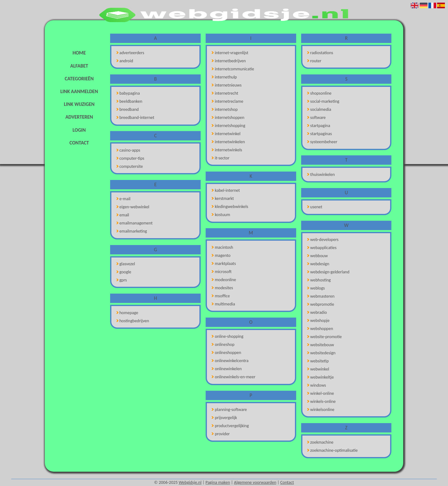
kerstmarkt (223, 198)
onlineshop (223, 344)
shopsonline (319, 93)
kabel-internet (226, 190)
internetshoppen (228, 118)
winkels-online (321, 401)
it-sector (220, 158)
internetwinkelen (228, 142)
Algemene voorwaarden (255, 482)
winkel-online (320, 393)
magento (221, 255)
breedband (128, 109)
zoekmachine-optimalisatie (332, 450)
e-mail (124, 199)
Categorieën (79, 79)
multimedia (223, 304)
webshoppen (320, 329)
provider (221, 434)
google (124, 272)
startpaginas (320, 134)
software (316, 118)
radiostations (320, 53)
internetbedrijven (229, 61)
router (314, 61)
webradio (317, 312)
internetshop (224, 109)
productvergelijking (230, 426)
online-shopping (227, 336)
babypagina (128, 93)
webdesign (318, 264)
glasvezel (126, 264)
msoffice (221, 296)
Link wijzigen (79, 104)
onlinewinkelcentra (230, 361)
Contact (79, 143)
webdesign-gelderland (328, 272)
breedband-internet (135, 118)
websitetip (318, 361)
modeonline (224, 280)
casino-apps (128, 150)
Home (79, 53)
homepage (127, 313)
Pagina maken (218, 482)
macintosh (222, 247)
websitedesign (321, 353)
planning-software (229, 410)
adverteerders (130, 53)
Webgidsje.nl (190, 482)
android (125, 61)
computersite (130, 166)
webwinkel (318, 369)
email (123, 215)
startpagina (319, 126)
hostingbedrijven (133, 321)
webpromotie (321, 304)
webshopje (318, 321)
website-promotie (324, 337)
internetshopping (228, 126)
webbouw (317, 256)
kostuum (221, 215)
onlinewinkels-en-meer (233, 377)
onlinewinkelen (226, 369)
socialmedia (319, 109)
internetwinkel (226, 134)
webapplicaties (322, 248)
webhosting (319, 280)
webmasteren (321, 296)
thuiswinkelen (321, 175)
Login (79, 130)
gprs (122, 280)
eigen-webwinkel (133, 207)
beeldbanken (129, 101)
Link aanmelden (79, 91)
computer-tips (130, 158)
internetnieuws (226, 85)
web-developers (323, 240)
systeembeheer (322, 142)
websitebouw (320, 345)
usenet (315, 207)
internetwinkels (227, 150)
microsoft (222, 272)
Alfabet (79, 66)
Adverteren (79, 117)
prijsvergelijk (224, 418)
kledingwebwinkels (230, 207)
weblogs (316, 288)
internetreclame (227, 101)
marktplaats (224, 264)
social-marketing (323, 101)
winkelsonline (321, 410)
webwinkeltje (320, 377)
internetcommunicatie (233, 69)
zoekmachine (320, 442)
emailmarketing (132, 231)
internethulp (224, 77)
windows (317, 385)
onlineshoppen (226, 353)
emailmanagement (135, 223)
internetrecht (225, 93)
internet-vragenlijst (230, 53)
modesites (222, 288)
